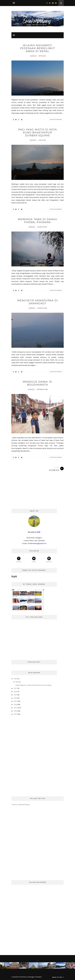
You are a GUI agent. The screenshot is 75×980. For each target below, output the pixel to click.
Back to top (58, 977)
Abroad (33, 56)
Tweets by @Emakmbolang (21, 804)
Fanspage (19, 560)
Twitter (34, 560)
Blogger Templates (36, 977)
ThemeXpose (24, 977)
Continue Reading (56, 119)
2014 (15, 711)
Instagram (49, 560)
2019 (15, 695)
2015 (15, 708)
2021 (15, 688)
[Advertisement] (38, 493)
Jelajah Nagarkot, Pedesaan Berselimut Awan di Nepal (38, 48)
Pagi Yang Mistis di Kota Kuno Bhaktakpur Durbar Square (38, 133)
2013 (15, 714)
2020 (15, 692)
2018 (15, 698)
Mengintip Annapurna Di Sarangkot (38, 302)
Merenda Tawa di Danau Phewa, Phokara (38, 221)
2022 (15, 679)
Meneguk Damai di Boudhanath (37, 383)
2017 (15, 701)
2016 (15, 704)
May (17, 682)
